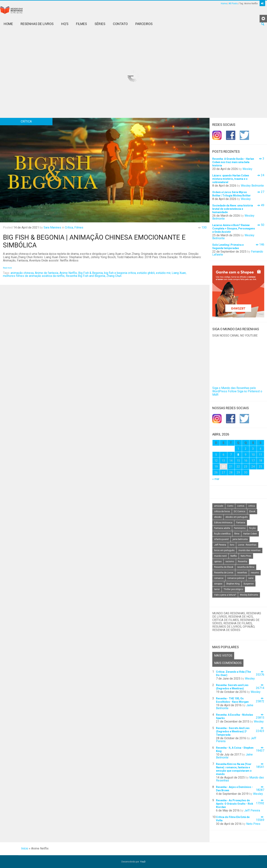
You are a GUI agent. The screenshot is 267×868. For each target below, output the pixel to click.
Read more (7, 268)
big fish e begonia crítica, (120, 273)
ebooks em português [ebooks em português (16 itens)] (237, 517)
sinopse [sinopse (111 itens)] (218, 584)
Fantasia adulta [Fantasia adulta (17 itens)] (222, 528)
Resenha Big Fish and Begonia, (86, 276)
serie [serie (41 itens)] (251, 578)
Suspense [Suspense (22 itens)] (249, 584)
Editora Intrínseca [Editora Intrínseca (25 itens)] (223, 523)
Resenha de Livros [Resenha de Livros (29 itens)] (224, 573)
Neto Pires (253, 824)
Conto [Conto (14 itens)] (230, 506)
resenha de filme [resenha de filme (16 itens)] (246, 567)
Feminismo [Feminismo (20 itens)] (240, 528)
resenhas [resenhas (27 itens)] (242, 573)
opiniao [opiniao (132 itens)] (218, 561)
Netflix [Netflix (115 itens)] (234, 556)
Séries (100, 24)
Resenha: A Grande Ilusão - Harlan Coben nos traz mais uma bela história (233, 162)
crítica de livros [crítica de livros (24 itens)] (222, 511)
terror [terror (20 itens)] (217, 589)
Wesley (247, 169)
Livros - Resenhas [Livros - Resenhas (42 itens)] (247, 545)
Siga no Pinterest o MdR (237, 393)
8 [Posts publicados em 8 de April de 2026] (238, 455)
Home (224, 4)
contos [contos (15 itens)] (241, 506)
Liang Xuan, (179, 273)
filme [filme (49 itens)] (237, 534)
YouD (143, 862)
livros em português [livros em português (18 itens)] (224, 550)
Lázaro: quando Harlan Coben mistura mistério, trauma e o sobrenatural (231, 179)
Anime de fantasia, (47, 273)
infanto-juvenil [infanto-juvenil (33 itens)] (221, 539)
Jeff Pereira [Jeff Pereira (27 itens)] (220, 545)
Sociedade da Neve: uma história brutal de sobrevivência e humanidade (233, 209)
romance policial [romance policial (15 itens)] (236, 578)
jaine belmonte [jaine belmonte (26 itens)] (240, 539)
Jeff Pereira (252, 810)
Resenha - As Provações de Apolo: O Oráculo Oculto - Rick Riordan (235, 804)
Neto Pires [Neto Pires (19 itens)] (246, 556)
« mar (216, 479)
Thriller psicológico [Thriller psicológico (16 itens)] (233, 589)
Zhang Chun (114, 276)
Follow (232, 391)
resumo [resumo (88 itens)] (255, 573)
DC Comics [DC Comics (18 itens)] (240, 511)
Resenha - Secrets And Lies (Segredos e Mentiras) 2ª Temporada (233, 731)
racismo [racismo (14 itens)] (230, 561)
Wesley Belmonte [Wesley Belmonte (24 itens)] (249, 595)
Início (25, 848)
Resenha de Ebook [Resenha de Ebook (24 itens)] (224, 567)
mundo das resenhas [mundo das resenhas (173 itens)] (249, 550)
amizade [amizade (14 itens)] (219, 506)
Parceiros (144, 24)
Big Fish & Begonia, (91, 273)
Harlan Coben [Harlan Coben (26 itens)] (250, 534)
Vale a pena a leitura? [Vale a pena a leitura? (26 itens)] (225, 595)
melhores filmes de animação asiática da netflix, (34, 276)
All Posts (233, 4)
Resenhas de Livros (37, 24)
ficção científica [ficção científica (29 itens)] (222, 534)
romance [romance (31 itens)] (219, 578)
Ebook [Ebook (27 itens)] (252, 511)
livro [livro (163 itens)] (232, 545)
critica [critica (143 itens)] (252, 506)
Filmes (81, 24)
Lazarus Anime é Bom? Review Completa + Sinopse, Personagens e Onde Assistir (234, 228)
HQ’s (65, 24)
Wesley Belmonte (252, 186)
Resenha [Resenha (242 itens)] (243, 561)
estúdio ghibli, (146, 273)
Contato (120, 24)
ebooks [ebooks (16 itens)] (218, 517)
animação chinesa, (22, 273)
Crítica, (69, 227)
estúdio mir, (163, 273)
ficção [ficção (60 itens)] (253, 528)
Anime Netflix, (69, 273)
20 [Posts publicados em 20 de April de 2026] (223, 467)
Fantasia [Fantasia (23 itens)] (241, 523)
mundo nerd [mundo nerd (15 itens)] (220, 556)
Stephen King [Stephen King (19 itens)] (233, 584)
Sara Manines (52, 227)
